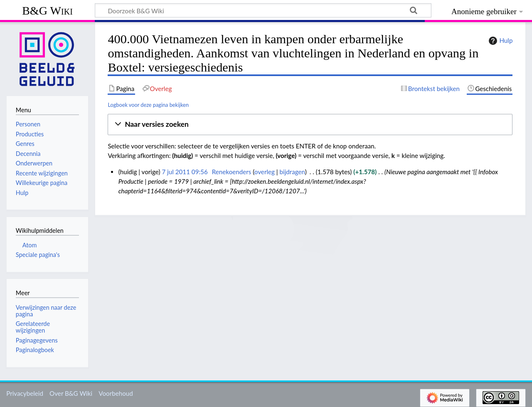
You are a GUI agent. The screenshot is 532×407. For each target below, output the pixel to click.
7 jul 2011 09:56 (185, 172)
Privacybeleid (25, 393)
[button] (310, 125)
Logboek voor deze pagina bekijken (148, 105)
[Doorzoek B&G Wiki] (263, 10)
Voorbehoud (116, 393)
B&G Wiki (47, 11)
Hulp (500, 41)
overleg (265, 172)
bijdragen (292, 172)
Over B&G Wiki (71, 393)
